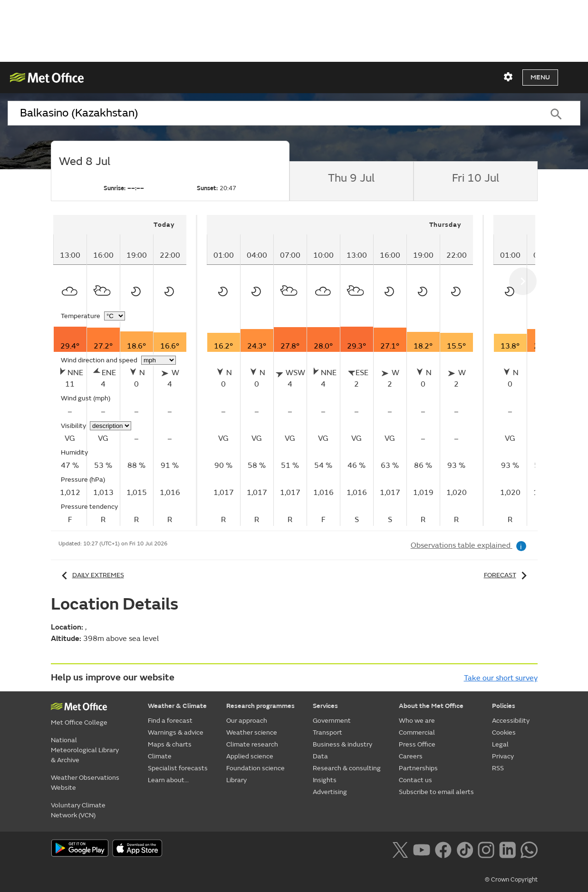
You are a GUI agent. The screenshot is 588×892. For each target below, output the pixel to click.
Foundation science (255, 768)
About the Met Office (431, 706)
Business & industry (342, 744)
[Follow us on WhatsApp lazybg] (529, 849)
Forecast (507, 575)
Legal (500, 744)
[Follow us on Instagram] (486, 849)
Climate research (252, 744)
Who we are (417, 721)
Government (332, 721)
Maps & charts (170, 744)
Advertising (330, 792)
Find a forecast (170, 721)
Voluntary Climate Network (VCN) (78, 810)
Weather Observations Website (85, 783)
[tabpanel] (125, 370)
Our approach (247, 721)
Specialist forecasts (178, 768)
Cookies (504, 732)
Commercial (417, 732)
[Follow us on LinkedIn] (507, 849)
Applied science (250, 756)
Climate (160, 756)
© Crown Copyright (511, 880)
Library (236, 780)
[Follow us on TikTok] (465, 849)
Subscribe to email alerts (436, 792)
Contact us (415, 780)
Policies (504, 706)
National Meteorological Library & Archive (85, 750)
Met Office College (79, 722)
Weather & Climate (177, 706)
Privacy (503, 756)
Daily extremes (91, 575)
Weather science (252, 732)
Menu (540, 77)
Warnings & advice (176, 732)
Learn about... (168, 780)
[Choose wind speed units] (159, 360)
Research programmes (260, 706)
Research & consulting (347, 768)
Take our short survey (501, 678)
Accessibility (511, 721)
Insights (325, 780)
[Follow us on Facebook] (443, 849)
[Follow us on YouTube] (421, 849)
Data (320, 756)
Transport (328, 732)
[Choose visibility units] (111, 426)
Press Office (417, 744)
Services (325, 706)
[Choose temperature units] (115, 316)
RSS (498, 768)
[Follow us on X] (400, 849)
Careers (411, 756)
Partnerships (418, 768)
